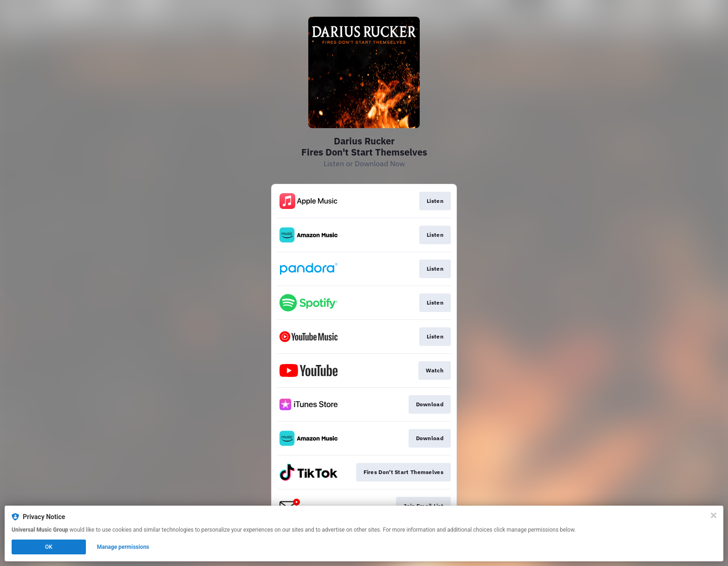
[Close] (714, 515)
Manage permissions (123, 547)
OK (49, 547)
